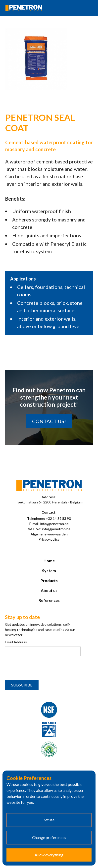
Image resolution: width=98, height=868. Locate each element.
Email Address (16, 642)
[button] (88, 8)
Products (49, 580)
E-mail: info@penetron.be (49, 524)
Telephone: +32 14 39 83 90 (49, 518)
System (49, 571)
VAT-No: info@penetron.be (49, 529)
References (49, 600)
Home (49, 561)
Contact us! (49, 421)
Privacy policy (49, 539)
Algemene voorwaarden (49, 534)
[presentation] (43, 668)
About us (49, 590)
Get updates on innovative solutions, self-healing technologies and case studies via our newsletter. (40, 630)
